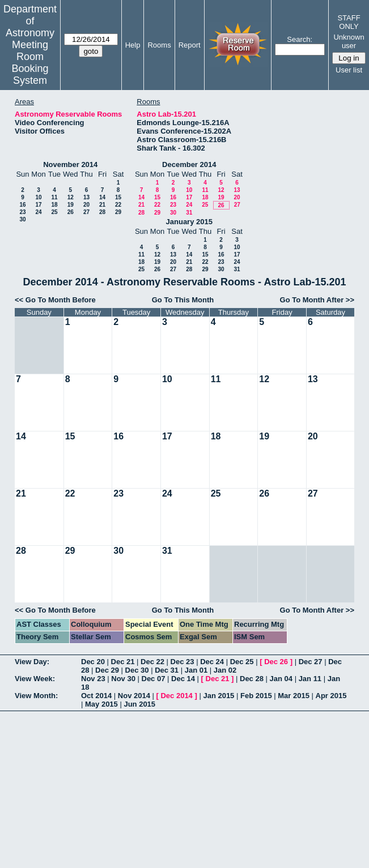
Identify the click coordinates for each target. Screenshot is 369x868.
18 (54, 205)
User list (349, 70)
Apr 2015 (331, 696)
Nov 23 (93, 679)
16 (22, 205)
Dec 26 (276, 662)
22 (118, 205)
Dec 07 (154, 679)
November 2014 (70, 164)
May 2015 (101, 704)
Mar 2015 (294, 696)
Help (133, 45)
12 (71, 197)
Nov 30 (123, 679)
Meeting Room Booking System (30, 63)
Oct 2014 (96, 696)
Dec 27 (311, 662)
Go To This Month (183, 300)
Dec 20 (93, 662)
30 (22, 219)
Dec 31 (167, 670)
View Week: (35, 679)
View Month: (36, 696)
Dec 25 (242, 662)
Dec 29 (107, 670)
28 (102, 212)
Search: (300, 39)
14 (102, 197)
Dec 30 (137, 670)
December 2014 (189, 164)
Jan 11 (310, 679)
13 (86, 197)
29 (118, 212)
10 (38, 197)
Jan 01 (196, 670)
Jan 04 (281, 679)
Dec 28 (252, 679)
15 (118, 197)
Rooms (159, 45)
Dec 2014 (176, 696)
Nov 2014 (134, 696)
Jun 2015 (139, 704)
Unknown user (349, 41)
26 (71, 212)
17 (38, 205)
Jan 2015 (219, 696)
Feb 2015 (256, 696)
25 (54, 212)
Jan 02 (225, 670)
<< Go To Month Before (55, 300)
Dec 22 (152, 662)
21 (102, 205)
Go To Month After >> (317, 300)
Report (190, 45)
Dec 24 (212, 662)
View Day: (32, 662)
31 (189, 213)
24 (38, 212)
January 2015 (189, 222)
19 (71, 205)
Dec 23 (183, 662)
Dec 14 (183, 679)
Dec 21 (123, 662)
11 (54, 197)
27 (86, 212)
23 (22, 212)
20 (86, 205)
